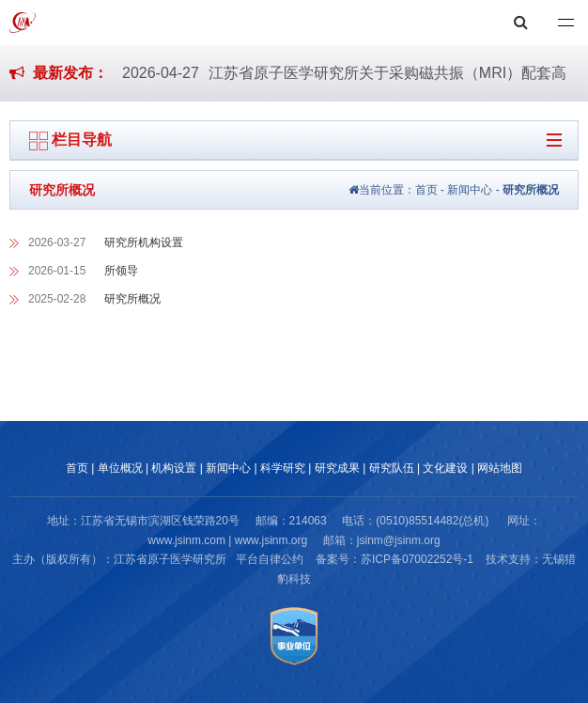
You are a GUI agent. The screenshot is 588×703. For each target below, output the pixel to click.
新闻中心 (470, 190)
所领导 (121, 271)
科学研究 (283, 468)
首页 (426, 190)
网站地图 (500, 468)
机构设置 (174, 468)
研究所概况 (531, 190)
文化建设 (445, 468)
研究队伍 (392, 468)
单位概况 (120, 468)
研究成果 (337, 468)
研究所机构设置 (144, 242)
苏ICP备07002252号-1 (417, 559)
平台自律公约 (270, 559)
